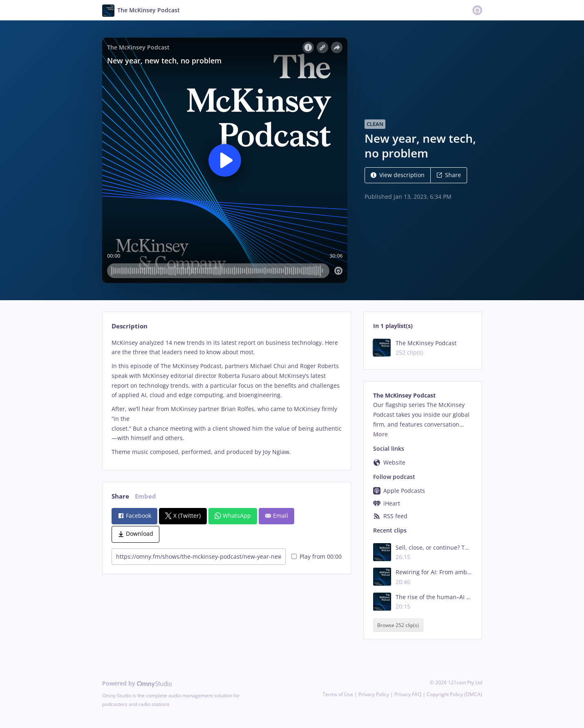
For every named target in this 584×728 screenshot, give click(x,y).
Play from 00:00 (317, 556)
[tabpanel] (227, 397)
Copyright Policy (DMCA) (454, 694)
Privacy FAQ (408, 694)
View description (398, 175)
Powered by (137, 683)
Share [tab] (120, 496)
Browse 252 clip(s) (398, 625)
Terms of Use (338, 694)
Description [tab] (130, 326)
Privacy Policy (374, 694)
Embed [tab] (145, 496)
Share (449, 175)
